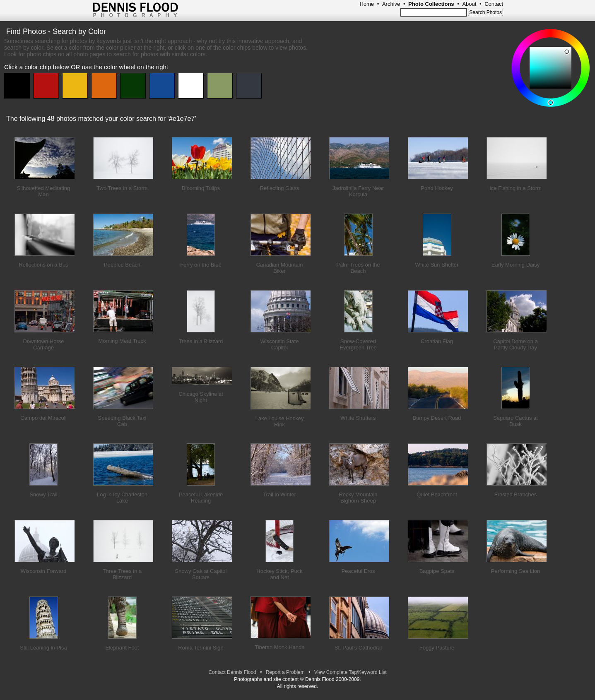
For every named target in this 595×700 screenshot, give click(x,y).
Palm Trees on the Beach (358, 268)
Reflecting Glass (280, 188)
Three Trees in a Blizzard (122, 574)
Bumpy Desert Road (437, 418)
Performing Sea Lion (516, 571)
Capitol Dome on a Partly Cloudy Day (516, 344)
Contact (494, 4)
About (469, 4)
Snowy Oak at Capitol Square (201, 574)
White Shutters (358, 418)
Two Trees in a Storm (122, 188)
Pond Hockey (437, 188)
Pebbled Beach (122, 265)
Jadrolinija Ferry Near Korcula (358, 191)
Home (367, 4)
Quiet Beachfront (437, 494)
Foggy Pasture (437, 648)
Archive (391, 4)
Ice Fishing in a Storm (516, 188)
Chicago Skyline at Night (201, 397)
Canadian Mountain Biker (280, 268)
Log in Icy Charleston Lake (122, 498)
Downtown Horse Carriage (44, 344)
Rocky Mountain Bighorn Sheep (358, 498)
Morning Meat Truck (122, 341)
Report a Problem (285, 672)
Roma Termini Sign (201, 648)
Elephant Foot (122, 648)
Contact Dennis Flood (232, 672)
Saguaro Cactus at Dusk (516, 421)
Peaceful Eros (358, 571)
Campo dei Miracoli (43, 418)
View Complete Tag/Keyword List (350, 672)
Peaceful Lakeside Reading (201, 498)
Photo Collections (431, 4)
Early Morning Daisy (516, 265)
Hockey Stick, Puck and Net (279, 574)
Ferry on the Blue (201, 265)
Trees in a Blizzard (201, 341)
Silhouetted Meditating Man (44, 191)
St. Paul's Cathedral (358, 648)
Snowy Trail (43, 494)
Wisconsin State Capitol (279, 344)
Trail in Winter (279, 494)
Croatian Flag (437, 341)
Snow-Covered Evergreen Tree (358, 344)
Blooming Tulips (201, 188)
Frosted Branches (516, 494)
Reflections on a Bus (43, 265)
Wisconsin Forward (44, 571)
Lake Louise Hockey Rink (279, 421)
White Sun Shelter (437, 265)
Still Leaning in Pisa (43, 648)
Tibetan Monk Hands (279, 647)
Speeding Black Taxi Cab (122, 421)
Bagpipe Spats (437, 571)
